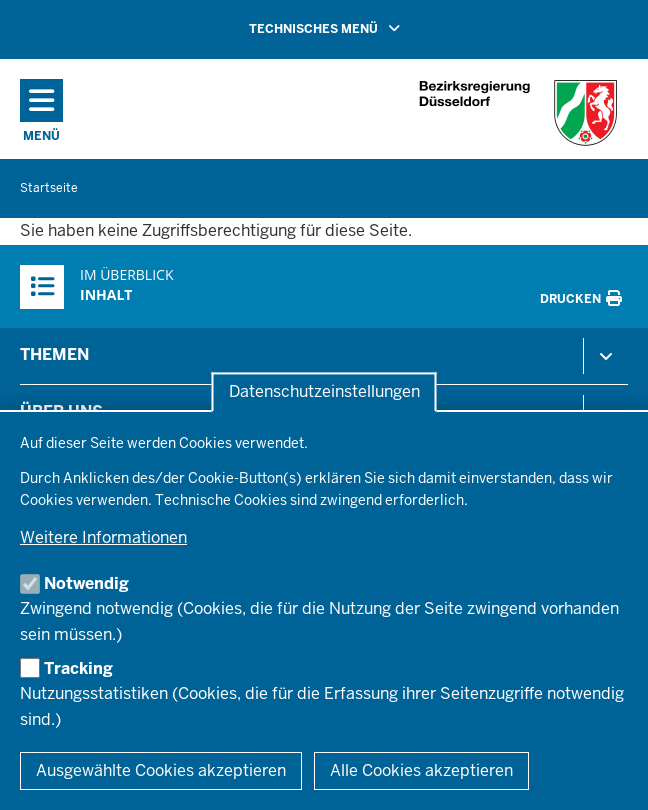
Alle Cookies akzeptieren (421, 770)
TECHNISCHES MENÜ (353, 28)
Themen (54, 354)
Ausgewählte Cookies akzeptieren (161, 770)
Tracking (78, 668)
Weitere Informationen (103, 537)
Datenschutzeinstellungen (324, 392)
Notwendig (86, 583)
